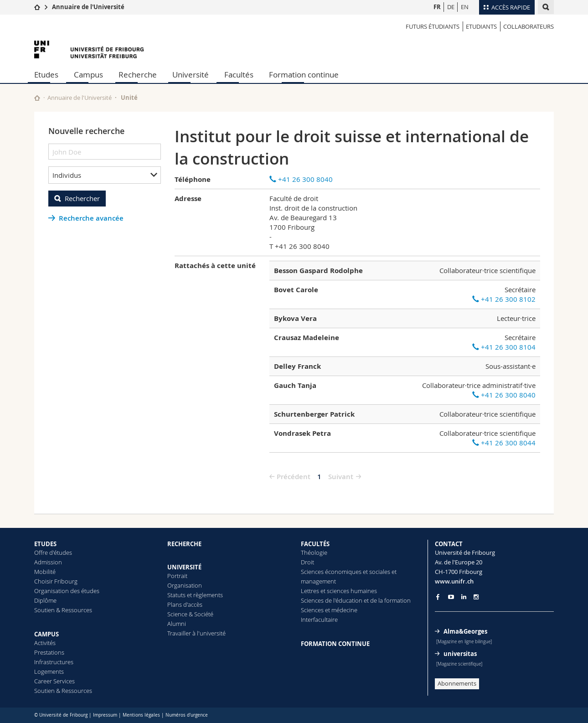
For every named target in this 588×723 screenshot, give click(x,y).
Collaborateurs (529, 26)
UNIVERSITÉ (184, 567)
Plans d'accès (185, 604)
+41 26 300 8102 (504, 299)
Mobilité (45, 572)
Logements (49, 671)
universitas (460, 654)
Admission (48, 562)
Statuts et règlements (195, 595)
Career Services (54, 681)
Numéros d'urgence (187, 715)
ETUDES (45, 544)
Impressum (105, 715)
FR (437, 7)
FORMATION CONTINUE (335, 644)
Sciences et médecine (329, 610)
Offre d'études (53, 553)
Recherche (138, 75)
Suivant (341, 477)
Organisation (185, 585)
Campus (88, 75)
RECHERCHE (184, 544)
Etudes (46, 75)
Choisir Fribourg (56, 581)
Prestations (49, 652)
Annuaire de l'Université (88, 7)
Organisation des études (67, 591)
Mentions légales (141, 715)
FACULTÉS (315, 544)
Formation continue (304, 75)
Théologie (314, 553)
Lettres (310, 591)
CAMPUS (46, 634)
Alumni (177, 624)
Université (191, 75)
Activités (45, 643)
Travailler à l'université (196, 633)
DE (451, 7)
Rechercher (82, 198)
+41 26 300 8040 (301, 179)
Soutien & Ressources (63, 610)
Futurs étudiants (433, 26)
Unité (129, 98)
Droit (307, 562)
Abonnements (457, 683)
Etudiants (481, 26)
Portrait (177, 576)
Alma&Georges (465, 631)
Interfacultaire (319, 620)
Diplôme (45, 600)
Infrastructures (54, 662)
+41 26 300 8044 (504, 443)
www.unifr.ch (454, 581)
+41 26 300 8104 (504, 347)
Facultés (239, 75)
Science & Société (190, 614)
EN (465, 7)
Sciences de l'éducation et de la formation (356, 600)
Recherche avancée (91, 218)
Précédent (294, 477)
